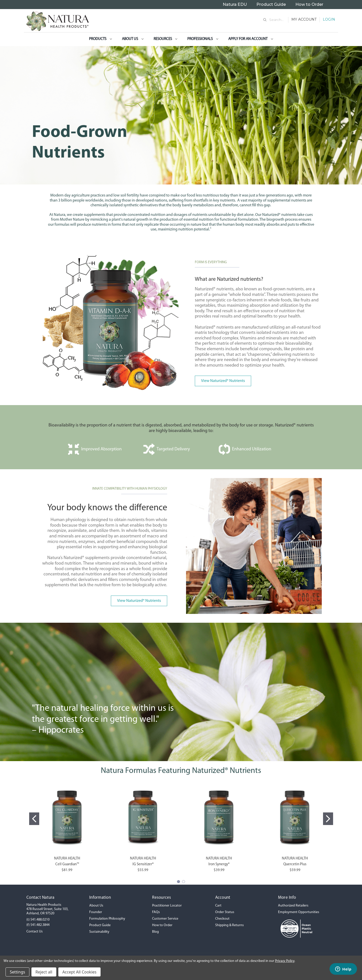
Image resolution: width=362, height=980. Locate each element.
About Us (133, 39)
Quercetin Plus (295, 864)
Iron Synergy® (219, 864)
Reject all (44, 972)
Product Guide (271, 4)
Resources (166, 39)
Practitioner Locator (167, 906)
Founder (96, 912)
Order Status (225, 912)
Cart (218, 906)
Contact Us (35, 932)
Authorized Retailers (293, 906)
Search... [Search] (276, 20)
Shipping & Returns (230, 925)
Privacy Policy (285, 961)
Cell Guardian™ (67, 864)
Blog (155, 932)
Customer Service (165, 919)
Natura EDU (235, 4)
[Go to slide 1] (34, 819)
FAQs (156, 912)
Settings (17, 972)
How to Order (309, 4)
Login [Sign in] (329, 19)
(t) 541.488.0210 (38, 920)
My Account (304, 19)
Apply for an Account (251, 39)
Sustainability (99, 932)
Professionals (203, 39)
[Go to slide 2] (328, 819)
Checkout (222, 919)
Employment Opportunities (299, 912)
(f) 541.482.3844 (38, 925)
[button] (223, 379)
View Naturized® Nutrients (223, 381)
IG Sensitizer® (143, 864)
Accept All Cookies (79, 972)
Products (100, 39)
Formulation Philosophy (107, 919)
